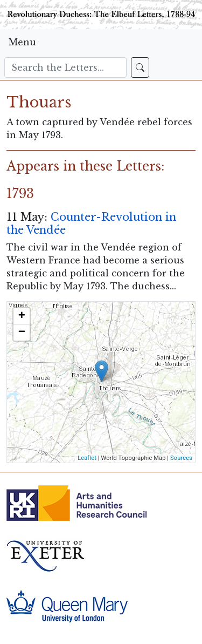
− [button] (22, 333)
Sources (181, 458)
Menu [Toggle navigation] (22, 42)
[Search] (65, 67)
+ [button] (22, 316)
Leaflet (87, 458)
